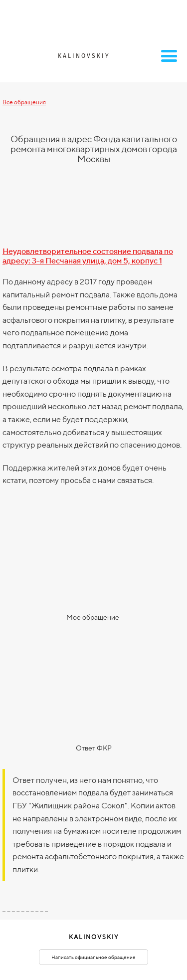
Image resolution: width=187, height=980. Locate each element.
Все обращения (24, 102)
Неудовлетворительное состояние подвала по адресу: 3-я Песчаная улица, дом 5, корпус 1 (88, 256)
